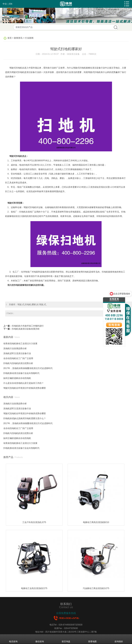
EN (11, 4)
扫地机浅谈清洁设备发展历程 (26, 329)
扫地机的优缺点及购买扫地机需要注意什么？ (25, 418)
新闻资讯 (18, 38)
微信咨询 (40, 639)
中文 (5, 4)
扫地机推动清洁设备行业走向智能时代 (21, 373)
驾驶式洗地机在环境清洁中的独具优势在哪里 (25, 388)
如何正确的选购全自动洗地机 (17, 378)
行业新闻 (29, 38)
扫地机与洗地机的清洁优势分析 (18, 363)
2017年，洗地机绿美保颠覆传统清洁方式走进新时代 (28, 368)
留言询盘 (66, 639)
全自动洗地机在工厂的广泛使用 (18, 358)
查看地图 (92, 639)
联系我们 (66, 604)
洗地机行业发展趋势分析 (15, 348)
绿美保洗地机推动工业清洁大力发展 (20, 344)
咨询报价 (119, 639)
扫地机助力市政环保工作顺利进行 (28, 326)
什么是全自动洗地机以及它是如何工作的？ (24, 383)
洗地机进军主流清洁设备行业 (17, 353)
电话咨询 (13, 639)
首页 (10, 38)
